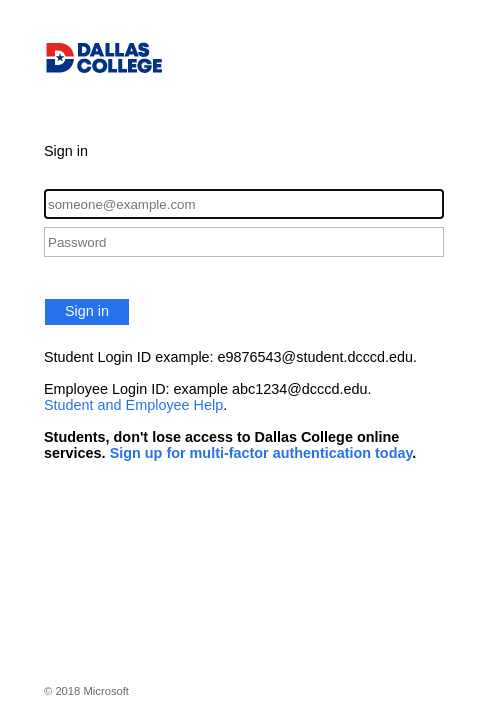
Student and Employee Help (133, 405)
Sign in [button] (87, 311)
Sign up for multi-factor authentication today (261, 453)
